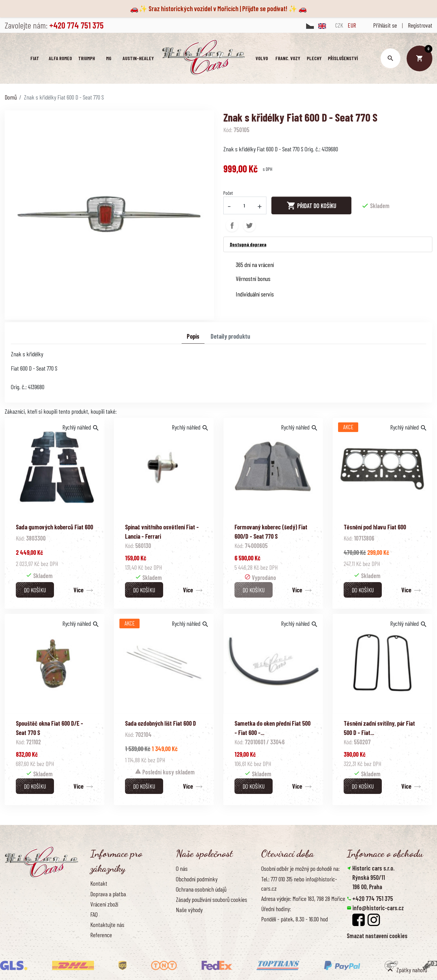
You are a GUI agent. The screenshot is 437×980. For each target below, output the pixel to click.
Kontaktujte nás (107, 924)
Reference (101, 935)
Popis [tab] (193, 336)
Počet (228, 193)
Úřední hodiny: (276, 909)
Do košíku (35, 590)
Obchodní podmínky (197, 879)
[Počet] (244, 205)
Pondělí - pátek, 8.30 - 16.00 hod (294, 919)
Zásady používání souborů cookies (212, 899)
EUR (352, 25)
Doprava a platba (108, 894)
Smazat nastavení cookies (377, 936)
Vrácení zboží (104, 904)
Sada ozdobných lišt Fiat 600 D (161, 723)
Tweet (249, 225)
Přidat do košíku (311, 206)
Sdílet (232, 225)
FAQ (94, 914)
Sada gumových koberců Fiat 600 (54, 527)
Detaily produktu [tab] (230, 336)
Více (78, 590)
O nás (182, 868)
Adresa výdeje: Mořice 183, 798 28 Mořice (303, 898)
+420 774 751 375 (373, 898)
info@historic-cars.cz (378, 908)
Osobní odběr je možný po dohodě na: (300, 868)
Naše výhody (189, 910)
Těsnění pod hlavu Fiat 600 (375, 527)
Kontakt (99, 883)
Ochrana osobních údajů (201, 889)
